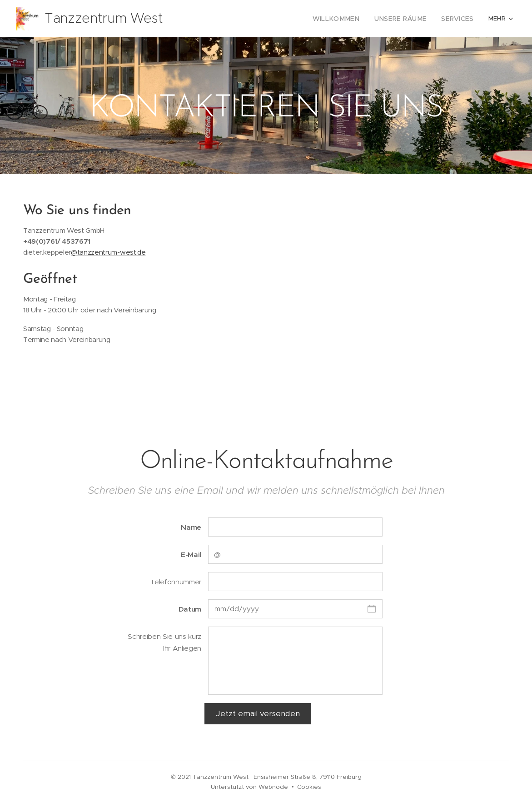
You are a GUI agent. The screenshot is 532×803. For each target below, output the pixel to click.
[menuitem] (266, 19)
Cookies (309, 787)
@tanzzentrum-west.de (108, 252)
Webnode (273, 787)
